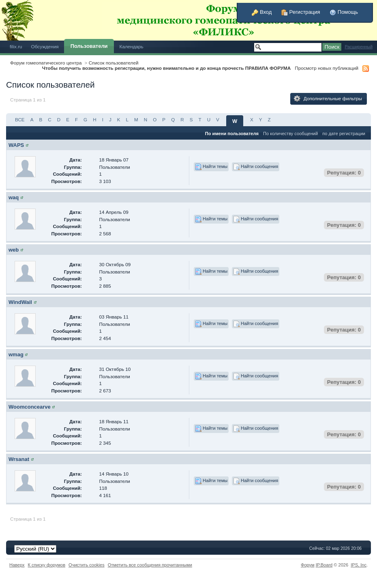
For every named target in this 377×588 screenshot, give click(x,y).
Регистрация (301, 12)
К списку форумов (47, 565)
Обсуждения (45, 46)
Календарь (132, 46)
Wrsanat (19, 459)
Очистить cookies (87, 565)
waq (14, 197)
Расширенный (359, 47)
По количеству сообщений (290, 134)
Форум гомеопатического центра (46, 63)
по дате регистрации (344, 134)
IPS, (359, 565)
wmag (16, 354)
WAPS (16, 145)
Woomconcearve (30, 407)
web (14, 250)
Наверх (17, 565)
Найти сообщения (256, 167)
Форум (308, 565)
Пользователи (89, 46)
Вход (262, 12)
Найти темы (211, 167)
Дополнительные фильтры (328, 99)
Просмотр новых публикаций (327, 68)
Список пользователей (114, 63)
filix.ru (16, 46)
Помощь (344, 12)
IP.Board (324, 565)
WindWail (20, 302)
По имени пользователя (232, 134)
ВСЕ (20, 120)
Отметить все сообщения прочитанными (150, 565)
